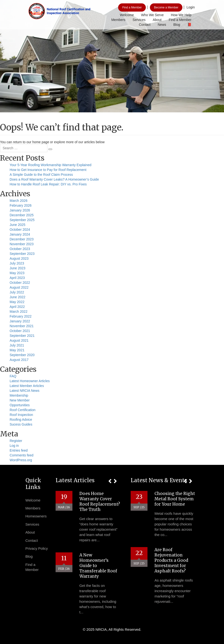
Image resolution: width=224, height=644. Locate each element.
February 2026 (21, 205)
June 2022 (17, 297)
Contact (145, 25)
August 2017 (19, 360)
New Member (20, 400)
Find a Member (132, 7)
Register (16, 441)
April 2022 (17, 307)
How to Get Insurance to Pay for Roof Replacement (48, 170)
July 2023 (17, 263)
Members (118, 20)
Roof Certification (22, 410)
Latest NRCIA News (25, 391)
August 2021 (19, 340)
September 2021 (22, 336)
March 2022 (19, 312)
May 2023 (17, 273)
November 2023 (22, 244)
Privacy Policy (37, 548)
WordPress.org (21, 460)
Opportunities (20, 405)
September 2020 (22, 355)
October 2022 (20, 283)
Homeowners (36, 516)
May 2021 (17, 350)
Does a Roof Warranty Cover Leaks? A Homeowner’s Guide (54, 179)
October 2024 (20, 230)
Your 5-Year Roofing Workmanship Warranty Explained (51, 165)
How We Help (181, 15)
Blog (177, 25)
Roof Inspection (21, 415)
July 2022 (17, 292)
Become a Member (166, 7)
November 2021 (22, 326)
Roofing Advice (21, 420)
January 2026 (20, 210)
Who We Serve (152, 15)
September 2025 (22, 220)
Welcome (127, 15)
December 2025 (22, 215)
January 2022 (20, 321)
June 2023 (17, 268)
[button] (110, 481)
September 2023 (22, 254)
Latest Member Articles (27, 386)
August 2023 (19, 258)
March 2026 (19, 201)
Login (191, 7)
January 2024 (20, 234)
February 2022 (21, 316)
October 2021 (20, 331)
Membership (19, 395)
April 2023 (17, 278)
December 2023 (22, 239)
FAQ (13, 376)
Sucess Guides (21, 424)
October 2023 (20, 249)
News (162, 25)
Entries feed (19, 450)
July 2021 (17, 345)
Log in (14, 446)
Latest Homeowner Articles (30, 381)
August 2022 (19, 287)
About (157, 20)
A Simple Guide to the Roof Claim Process (41, 175)
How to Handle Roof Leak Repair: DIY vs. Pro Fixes (48, 184)
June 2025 (17, 225)
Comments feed (22, 455)
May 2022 (17, 302)
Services (139, 20)
